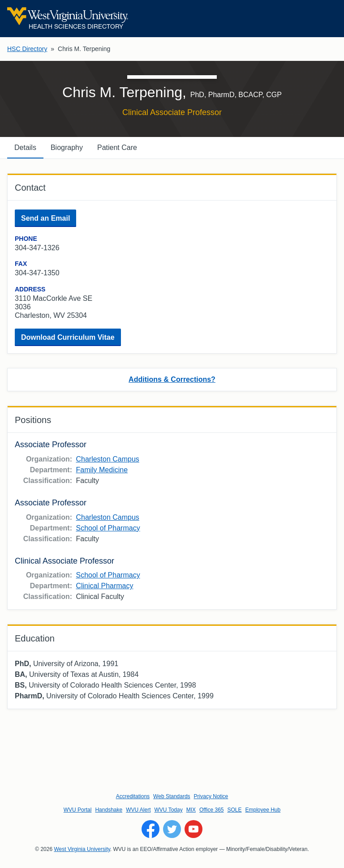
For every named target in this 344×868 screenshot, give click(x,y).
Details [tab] (25, 148)
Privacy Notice (211, 796)
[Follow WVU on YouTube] (193, 829)
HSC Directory (27, 49)
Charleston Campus (107, 459)
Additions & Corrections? (172, 379)
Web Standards (172, 796)
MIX (191, 810)
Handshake (109, 810)
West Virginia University (82, 849)
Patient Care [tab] (117, 148)
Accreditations (133, 796)
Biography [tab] (67, 148)
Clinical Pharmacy (104, 586)
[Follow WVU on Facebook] (150, 829)
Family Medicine (102, 470)
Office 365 (211, 810)
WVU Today (169, 810)
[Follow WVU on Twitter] (172, 829)
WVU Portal (78, 810)
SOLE (234, 810)
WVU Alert (138, 810)
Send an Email (45, 218)
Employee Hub (263, 810)
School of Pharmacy (108, 528)
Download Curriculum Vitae (68, 337)
